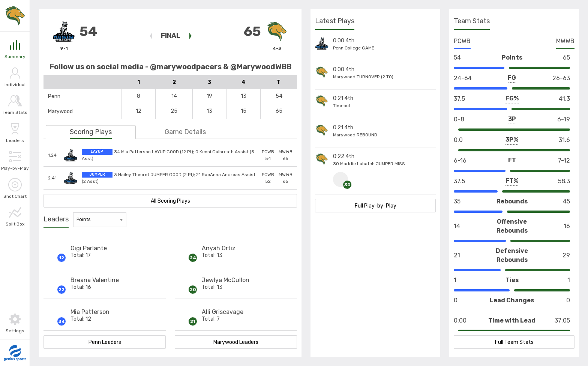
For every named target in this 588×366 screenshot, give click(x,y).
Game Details (185, 132)
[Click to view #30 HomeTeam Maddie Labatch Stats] (341, 179)
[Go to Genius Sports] (15, 353)
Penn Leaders (105, 342)
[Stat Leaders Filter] (100, 220)
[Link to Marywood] (15, 16)
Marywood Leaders (236, 342)
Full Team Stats (514, 342)
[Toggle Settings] (15, 323)
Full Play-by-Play (376, 206)
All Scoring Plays (170, 201)
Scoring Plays (91, 132)
